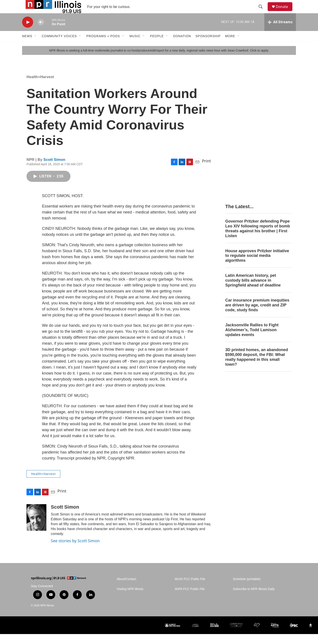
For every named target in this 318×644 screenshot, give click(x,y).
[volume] (41, 32)
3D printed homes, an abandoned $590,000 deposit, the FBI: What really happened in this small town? (257, 367)
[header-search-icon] (263, 12)
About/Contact (126, 589)
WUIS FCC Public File (190, 589)
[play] (28, 32)
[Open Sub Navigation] (36, 46)
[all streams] (280, 32)
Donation (182, 46)
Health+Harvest (40, 87)
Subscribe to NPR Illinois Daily (254, 599)
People (157, 46)
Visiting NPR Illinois (130, 599)
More (230, 46)
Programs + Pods (103, 46)
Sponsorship (208, 46)
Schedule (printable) (247, 589)
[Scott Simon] (36, 527)
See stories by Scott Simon (75, 551)
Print (206, 171)
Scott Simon (54, 170)
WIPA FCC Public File (190, 599)
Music (135, 46)
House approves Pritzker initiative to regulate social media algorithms (257, 266)
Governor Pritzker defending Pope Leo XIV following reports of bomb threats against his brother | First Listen (258, 238)
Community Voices (59, 46)
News (27, 46)
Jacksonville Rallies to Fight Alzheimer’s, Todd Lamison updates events (252, 340)
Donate (285, 12)
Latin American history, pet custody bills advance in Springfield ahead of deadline (253, 290)
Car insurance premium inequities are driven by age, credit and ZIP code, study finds (257, 315)
